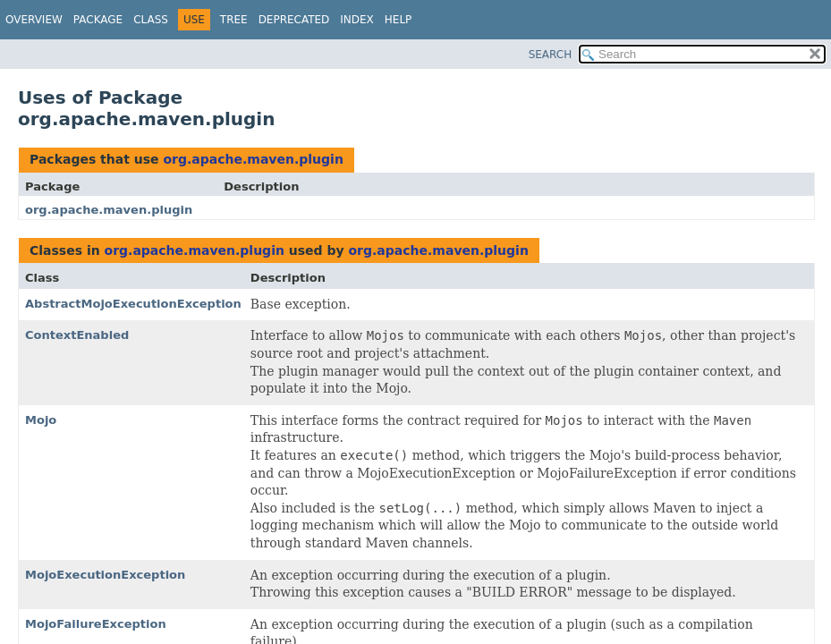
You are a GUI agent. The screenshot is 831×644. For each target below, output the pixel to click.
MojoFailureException (96, 624)
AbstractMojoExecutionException (133, 304)
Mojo (41, 420)
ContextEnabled (77, 335)
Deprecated (294, 20)
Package (98, 20)
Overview (34, 20)
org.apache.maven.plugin (253, 159)
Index (357, 20)
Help (399, 20)
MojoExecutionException (105, 575)
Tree (234, 20)
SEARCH (551, 55)
